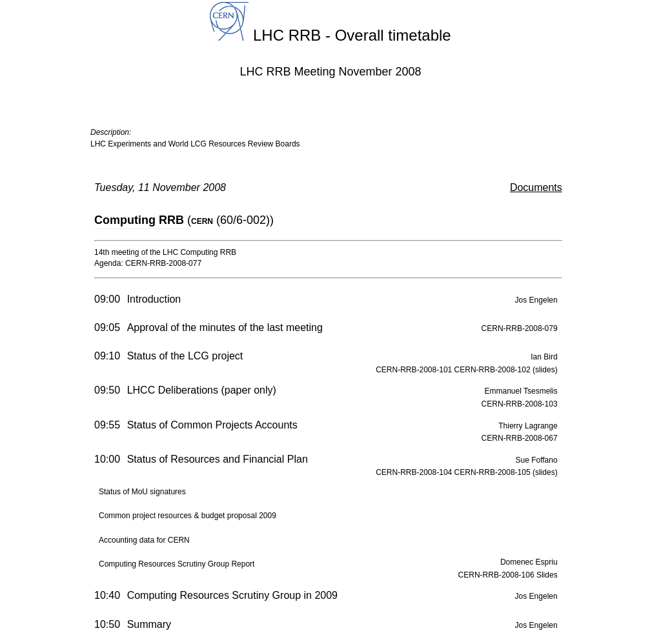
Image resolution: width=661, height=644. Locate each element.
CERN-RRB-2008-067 (520, 438)
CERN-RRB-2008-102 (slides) (506, 370)
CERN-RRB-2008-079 (520, 328)
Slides (547, 575)
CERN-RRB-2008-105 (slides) (506, 472)
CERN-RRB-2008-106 (497, 575)
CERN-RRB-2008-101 (415, 370)
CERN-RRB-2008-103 (520, 404)
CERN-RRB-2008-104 (415, 472)
